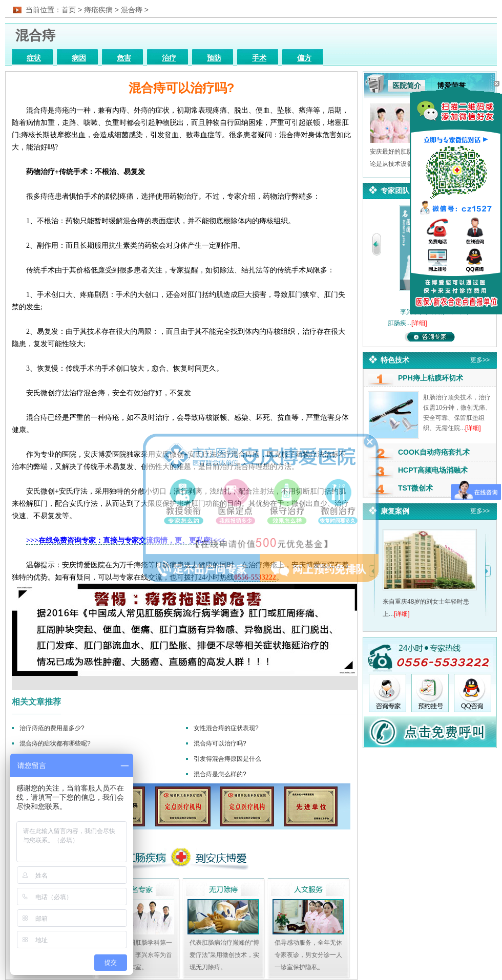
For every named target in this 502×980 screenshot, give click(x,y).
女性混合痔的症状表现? (226, 728)
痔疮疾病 (98, 10)
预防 (214, 58)
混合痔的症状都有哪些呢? (55, 743)
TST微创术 (415, 488)
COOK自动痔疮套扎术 (434, 452)
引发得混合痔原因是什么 (227, 759)
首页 (69, 10)
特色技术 (395, 360)
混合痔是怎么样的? (220, 774)
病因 (79, 58)
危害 (124, 58)
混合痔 (132, 10)
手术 (259, 58)
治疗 (169, 58)
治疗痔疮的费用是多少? (52, 728)
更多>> (480, 360)
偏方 (304, 58)
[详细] (419, 323)
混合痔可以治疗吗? (220, 743)
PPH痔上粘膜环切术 (431, 378)
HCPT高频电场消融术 (433, 470)
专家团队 (395, 190)
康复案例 (395, 511)
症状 (34, 58)
